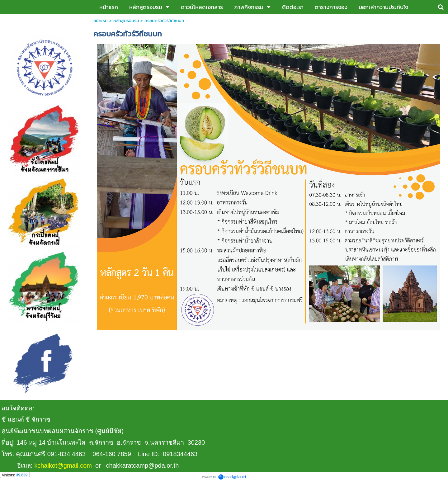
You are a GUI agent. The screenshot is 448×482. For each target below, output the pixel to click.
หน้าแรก (101, 21)
